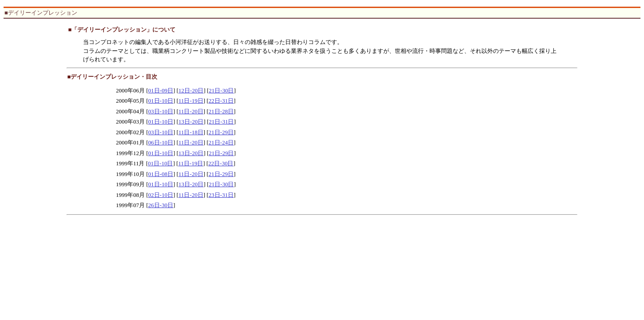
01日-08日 (161, 174)
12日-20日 (191, 90)
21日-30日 (221, 90)
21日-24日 (221, 142)
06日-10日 (161, 142)
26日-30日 (161, 205)
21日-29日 (221, 132)
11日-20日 (191, 111)
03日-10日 (161, 111)
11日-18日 (191, 132)
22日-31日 (221, 101)
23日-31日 (221, 195)
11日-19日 (191, 101)
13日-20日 (191, 122)
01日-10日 (161, 101)
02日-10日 (161, 195)
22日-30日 (221, 163)
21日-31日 (221, 122)
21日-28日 (221, 111)
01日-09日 (161, 90)
